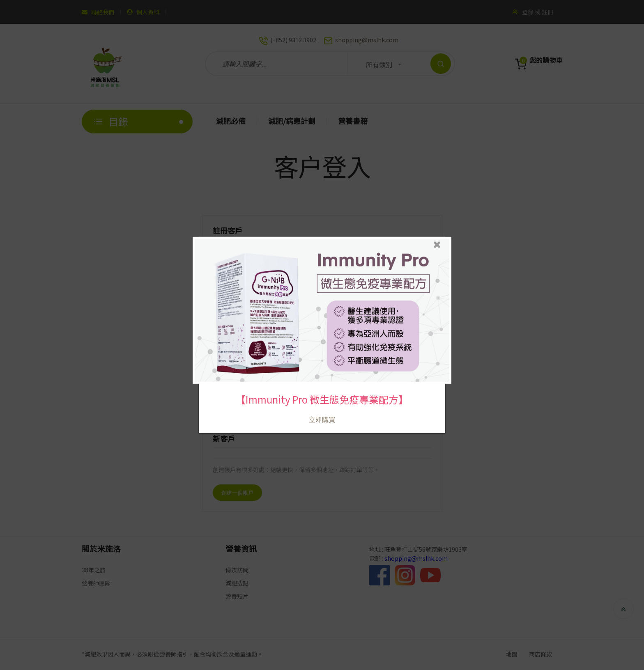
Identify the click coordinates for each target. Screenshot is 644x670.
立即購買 (322, 410)
